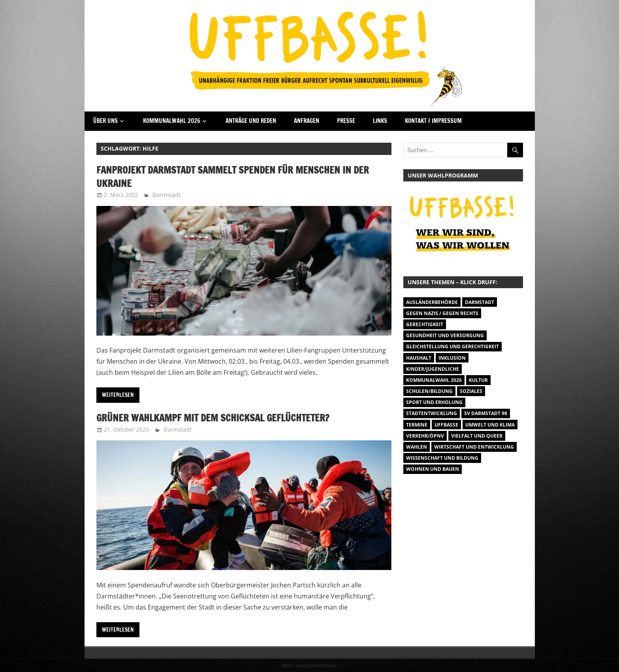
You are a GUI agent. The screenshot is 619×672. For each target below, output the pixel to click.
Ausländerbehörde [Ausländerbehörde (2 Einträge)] (432, 302)
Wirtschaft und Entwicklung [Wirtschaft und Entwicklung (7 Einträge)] (474, 447)
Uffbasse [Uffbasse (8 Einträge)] (446, 425)
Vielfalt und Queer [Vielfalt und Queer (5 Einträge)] (477, 436)
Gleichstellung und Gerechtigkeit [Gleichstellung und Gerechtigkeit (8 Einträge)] (452, 346)
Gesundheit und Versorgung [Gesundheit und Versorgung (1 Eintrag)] (445, 335)
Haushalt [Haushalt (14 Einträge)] (419, 358)
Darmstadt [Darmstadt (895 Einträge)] (480, 302)
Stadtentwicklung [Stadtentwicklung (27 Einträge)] (432, 413)
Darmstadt (167, 195)
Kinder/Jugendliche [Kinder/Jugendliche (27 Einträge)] (433, 369)
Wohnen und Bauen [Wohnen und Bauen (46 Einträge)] (433, 469)
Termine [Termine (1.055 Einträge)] (417, 425)
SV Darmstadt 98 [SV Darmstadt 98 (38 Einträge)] (486, 413)
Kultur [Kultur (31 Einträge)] (478, 380)
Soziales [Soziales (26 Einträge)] (471, 391)
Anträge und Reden (251, 121)
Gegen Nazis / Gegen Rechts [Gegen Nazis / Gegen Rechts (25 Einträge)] (442, 313)
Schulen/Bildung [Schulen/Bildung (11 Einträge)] (429, 391)
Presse (346, 121)
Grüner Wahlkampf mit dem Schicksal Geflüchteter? (213, 418)
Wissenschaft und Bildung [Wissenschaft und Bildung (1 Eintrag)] (442, 458)
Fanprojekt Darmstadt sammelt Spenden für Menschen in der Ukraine (233, 177)
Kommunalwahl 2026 (172, 121)
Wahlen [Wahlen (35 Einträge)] (417, 447)
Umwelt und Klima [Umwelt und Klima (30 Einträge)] (490, 425)
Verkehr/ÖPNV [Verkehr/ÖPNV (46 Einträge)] (425, 436)
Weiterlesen (118, 395)
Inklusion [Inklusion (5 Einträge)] (452, 358)
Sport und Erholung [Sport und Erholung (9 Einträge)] (434, 402)
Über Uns (105, 121)
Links (380, 121)
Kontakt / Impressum (433, 121)
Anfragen (307, 121)
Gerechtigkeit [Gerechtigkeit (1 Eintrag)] (425, 324)
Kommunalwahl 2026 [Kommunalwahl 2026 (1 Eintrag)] (434, 380)
